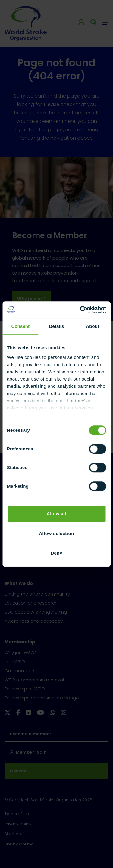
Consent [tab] (20, 326)
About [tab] (93, 326)
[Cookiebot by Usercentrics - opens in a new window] (80, 310)
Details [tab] (57, 326)
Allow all (56, 513)
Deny (56, 553)
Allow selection (56, 533)
